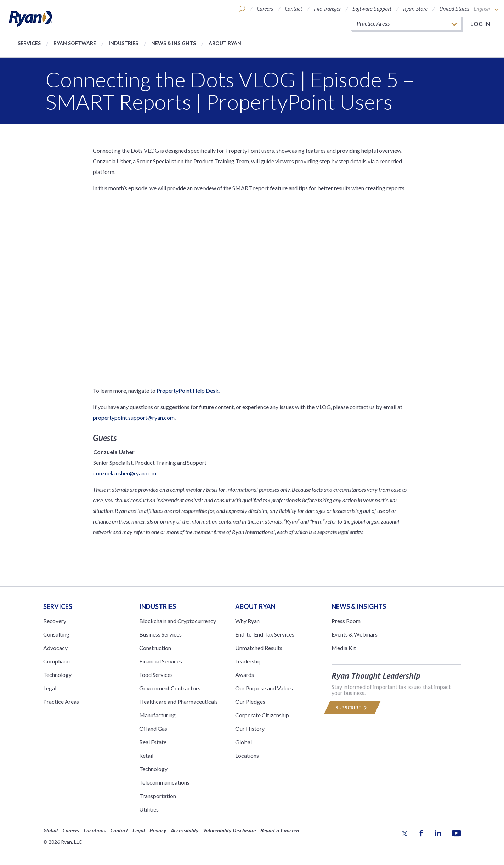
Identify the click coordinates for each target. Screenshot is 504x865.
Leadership (248, 661)
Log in (480, 24)
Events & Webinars (355, 634)
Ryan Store (415, 9)
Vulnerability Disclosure (229, 830)
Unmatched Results (259, 648)
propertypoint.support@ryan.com (134, 417)
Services (29, 43)
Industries (123, 43)
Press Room (346, 621)
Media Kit (344, 648)
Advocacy (55, 648)
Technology (57, 675)
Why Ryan (247, 621)
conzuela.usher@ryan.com (125, 473)
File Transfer (327, 9)
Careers (265, 9)
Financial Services (161, 661)
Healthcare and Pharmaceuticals (179, 702)
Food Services (156, 675)
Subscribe (352, 708)
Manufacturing (157, 715)
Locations (247, 755)
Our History (250, 728)
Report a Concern (280, 830)
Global (243, 742)
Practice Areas (61, 702)
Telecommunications (164, 782)
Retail (146, 755)
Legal (50, 688)
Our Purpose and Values (264, 688)
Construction (155, 648)
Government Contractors (170, 688)
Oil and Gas (153, 728)
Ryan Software (75, 43)
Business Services (160, 634)
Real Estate (153, 742)
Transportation (158, 796)
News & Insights (174, 43)
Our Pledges (250, 702)
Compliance (58, 661)
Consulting (56, 634)
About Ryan (225, 43)
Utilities (149, 809)
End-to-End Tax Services (265, 634)
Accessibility (185, 830)
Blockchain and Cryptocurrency (178, 621)
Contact (293, 9)
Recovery (55, 621)
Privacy (158, 830)
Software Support (372, 9)
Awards (245, 675)
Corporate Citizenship (262, 715)
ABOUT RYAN (255, 606)
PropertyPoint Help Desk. (188, 391)
